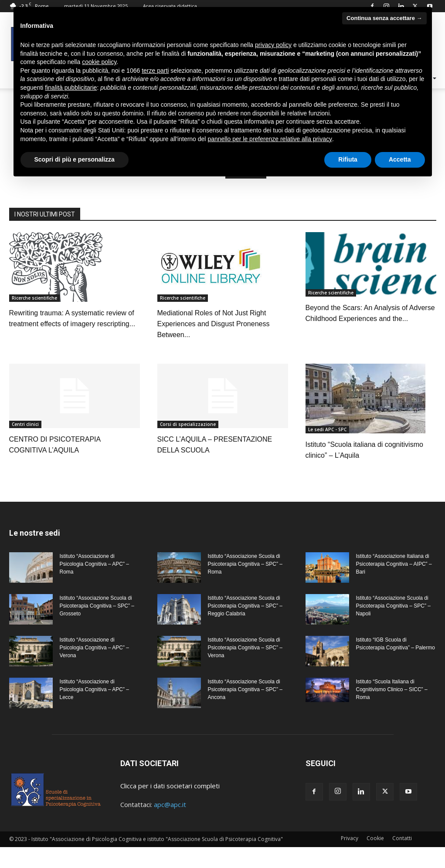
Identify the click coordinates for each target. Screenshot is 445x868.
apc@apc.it (170, 804)
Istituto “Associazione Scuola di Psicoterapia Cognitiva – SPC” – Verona (245, 648)
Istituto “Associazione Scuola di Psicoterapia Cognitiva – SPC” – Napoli (393, 606)
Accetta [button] (400, 159)
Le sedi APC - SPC (327, 429)
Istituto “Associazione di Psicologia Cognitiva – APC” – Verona (94, 648)
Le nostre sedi (35, 533)
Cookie (375, 838)
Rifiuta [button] (348, 159)
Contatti (402, 838)
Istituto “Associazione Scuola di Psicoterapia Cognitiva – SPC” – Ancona (245, 689)
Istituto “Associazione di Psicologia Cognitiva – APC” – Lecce (94, 689)
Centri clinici (25, 424)
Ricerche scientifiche (34, 298)
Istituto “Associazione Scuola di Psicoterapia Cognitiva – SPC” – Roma (245, 564)
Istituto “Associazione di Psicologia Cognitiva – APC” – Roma (94, 564)
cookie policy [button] (99, 62)
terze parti (155, 71)
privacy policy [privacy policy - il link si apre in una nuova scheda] (273, 45)
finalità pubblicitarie (71, 88)
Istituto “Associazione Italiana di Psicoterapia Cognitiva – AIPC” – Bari (394, 564)
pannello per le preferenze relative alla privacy (270, 139)
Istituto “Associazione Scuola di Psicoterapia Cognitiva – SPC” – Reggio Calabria (245, 606)
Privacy (350, 838)
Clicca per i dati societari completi (170, 786)
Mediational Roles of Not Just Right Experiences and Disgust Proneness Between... (214, 324)
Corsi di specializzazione (188, 424)
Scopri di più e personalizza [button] (75, 159)
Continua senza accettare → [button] (384, 18)
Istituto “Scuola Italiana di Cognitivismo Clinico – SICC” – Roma (392, 689)
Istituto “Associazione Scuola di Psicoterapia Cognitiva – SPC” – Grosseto (97, 606)
